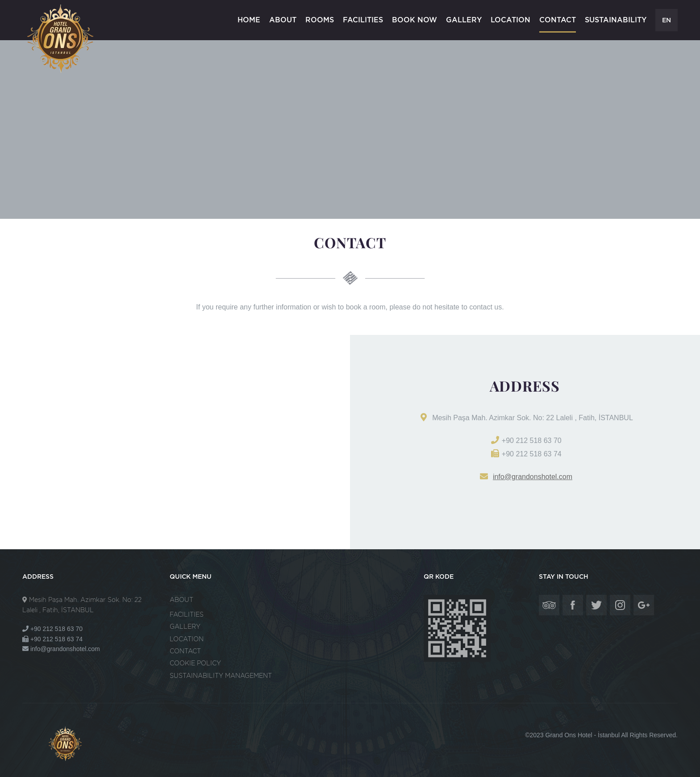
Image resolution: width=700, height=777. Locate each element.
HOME (249, 20)
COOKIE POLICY (195, 663)
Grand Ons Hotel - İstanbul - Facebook (573, 605)
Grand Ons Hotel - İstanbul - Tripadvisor (549, 605)
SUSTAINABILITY (616, 20)
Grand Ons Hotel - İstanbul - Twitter (596, 605)
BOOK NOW (415, 20)
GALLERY (464, 20)
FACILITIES (363, 20)
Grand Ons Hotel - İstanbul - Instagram (620, 605)
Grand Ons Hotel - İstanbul (61, 39)
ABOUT (283, 20)
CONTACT (558, 20)
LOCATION (510, 20)
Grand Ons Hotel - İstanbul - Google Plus (644, 605)
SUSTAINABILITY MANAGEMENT (221, 676)
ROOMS (320, 20)
